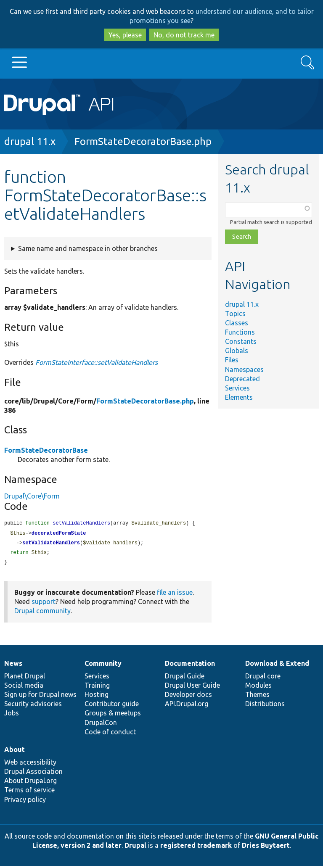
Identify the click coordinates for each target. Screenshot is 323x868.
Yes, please (125, 35)
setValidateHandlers (51, 544)
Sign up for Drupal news (40, 697)
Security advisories (33, 706)
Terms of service (29, 792)
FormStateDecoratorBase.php (143, 141)
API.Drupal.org (187, 706)
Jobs (12, 715)
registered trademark (196, 847)
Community (103, 665)
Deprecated (242, 379)
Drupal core (263, 678)
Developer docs (188, 697)
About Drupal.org (30, 783)
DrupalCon (101, 725)
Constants (241, 341)
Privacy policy (25, 802)
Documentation (190, 665)
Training (97, 687)
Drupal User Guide (192, 687)
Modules (258, 687)
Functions (240, 332)
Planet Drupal (25, 678)
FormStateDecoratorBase (46, 450)
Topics (235, 314)
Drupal (135, 847)
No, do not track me (184, 35)
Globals (237, 351)
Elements (239, 397)
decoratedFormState (59, 534)
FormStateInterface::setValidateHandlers (97, 362)
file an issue (175, 594)
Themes (257, 697)
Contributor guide (112, 706)
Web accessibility (30, 764)
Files (232, 360)
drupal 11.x (30, 141)
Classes (237, 323)
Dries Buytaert (266, 847)
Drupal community (42, 613)
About (15, 752)
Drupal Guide (185, 678)
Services (237, 388)
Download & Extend (277, 665)
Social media (24, 687)
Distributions (265, 706)
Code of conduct (110, 734)
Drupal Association (33, 773)
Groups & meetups (113, 715)
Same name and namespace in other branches (88, 248)
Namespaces (244, 369)
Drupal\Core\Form (32, 496)
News (13, 665)
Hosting (97, 697)
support (44, 604)
